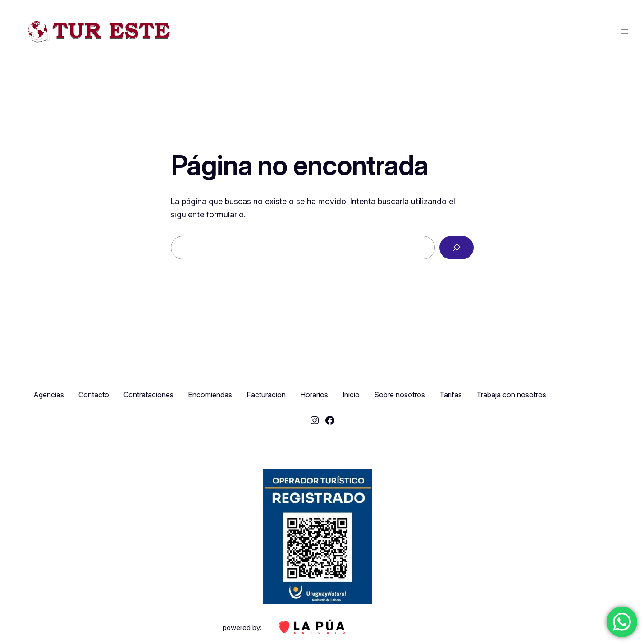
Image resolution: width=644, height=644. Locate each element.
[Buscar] (457, 248)
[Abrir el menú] (624, 32)
